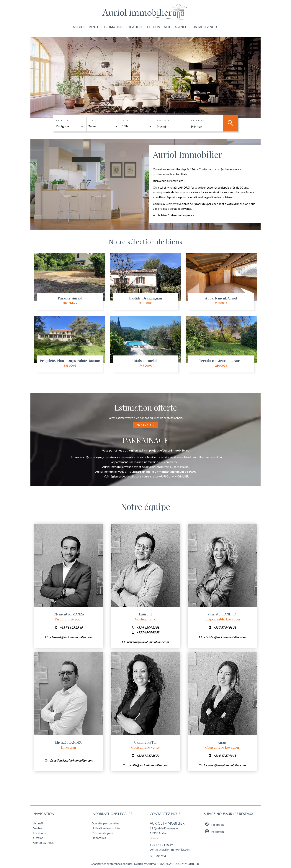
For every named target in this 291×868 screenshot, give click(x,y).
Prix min (163, 120)
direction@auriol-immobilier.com (71, 760)
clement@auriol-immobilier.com (71, 637)
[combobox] (70, 126)
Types (93, 120)
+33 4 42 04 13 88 (148, 627)
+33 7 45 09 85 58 (148, 632)
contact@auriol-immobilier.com (170, 849)
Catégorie (64, 120)
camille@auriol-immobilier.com (148, 765)
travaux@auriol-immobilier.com (148, 642)
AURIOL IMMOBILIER (167, 823)
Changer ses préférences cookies (112, 864)
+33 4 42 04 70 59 (161, 845)
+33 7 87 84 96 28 (225, 627)
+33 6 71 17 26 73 (148, 756)
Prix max (198, 120)
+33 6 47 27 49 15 (225, 756)
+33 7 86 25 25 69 (71, 627)
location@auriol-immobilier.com (225, 765)
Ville (127, 120)
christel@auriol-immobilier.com (225, 637)
